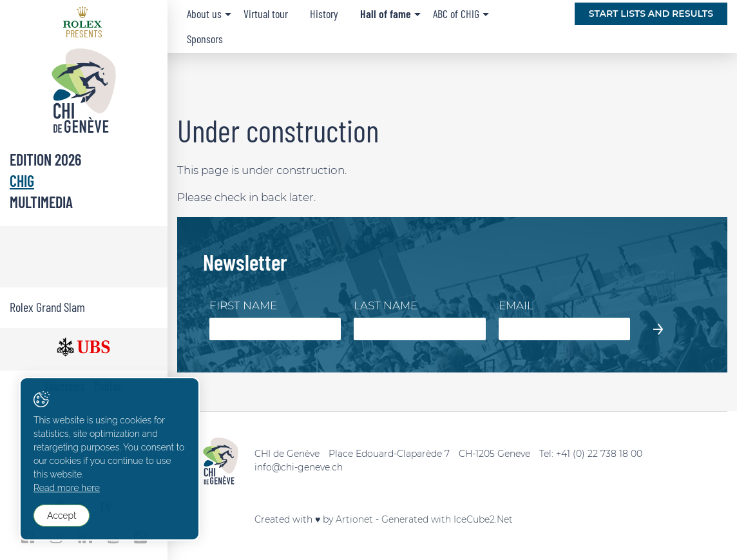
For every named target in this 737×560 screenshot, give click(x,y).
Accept (62, 516)
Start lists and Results (651, 14)
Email (516, 305)
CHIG (22, 181)
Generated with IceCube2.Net (447, 519)
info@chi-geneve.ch (299, 467)
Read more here (67, 488)
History (324, 14)
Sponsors (205, 39)
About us (204, 14)
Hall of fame (386, 14)
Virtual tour (266, 14)
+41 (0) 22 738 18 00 (599, 454)
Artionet (354, 519)
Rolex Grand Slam (47, 307)
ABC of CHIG (456, 14)
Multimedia (41, 202)
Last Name (386, 305)
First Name (243, 305)
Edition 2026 (45, 159)
